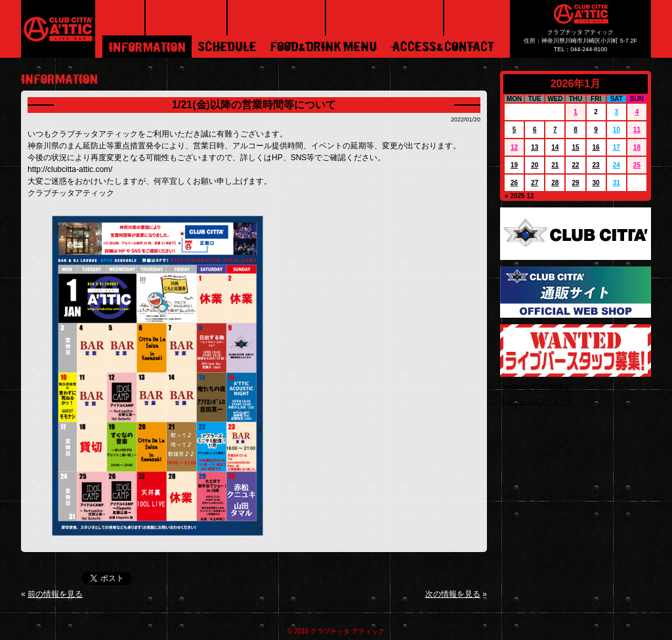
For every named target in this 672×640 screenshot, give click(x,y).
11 (637, 130)
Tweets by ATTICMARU (535, 387)
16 (596, 147)
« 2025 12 (519, 196)
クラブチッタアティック (536, 401)
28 (555, 183)
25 (637, 165)
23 (596, 165)
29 (575, 183)
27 (535, 183)
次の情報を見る (453, 594)
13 (535, 147)
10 (617, 130)
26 (514, 183)
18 (637, 147)
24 (617, 165)
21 (555, 165)
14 (555, 147)
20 (535, 165)
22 (575, 165)
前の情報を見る (55, 594)
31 (617, 183)
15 (575, 147)
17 (617, 147)
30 (596, 183)
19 (514, 165)
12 (514, 147)
